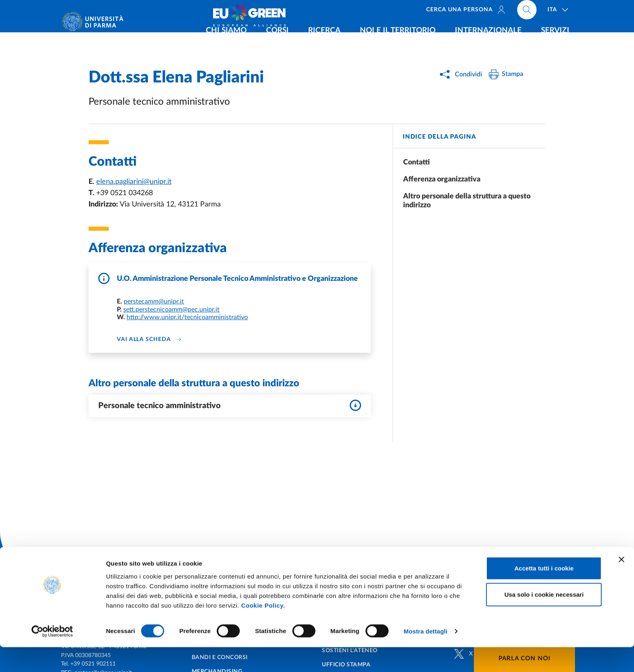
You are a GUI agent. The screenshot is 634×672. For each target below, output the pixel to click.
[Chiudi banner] (621, 584)
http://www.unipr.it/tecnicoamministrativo (187, 317)
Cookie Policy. (263, 630)
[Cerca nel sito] (527, 12)
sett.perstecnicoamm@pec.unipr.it (171, 310)
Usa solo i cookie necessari (544, 619)
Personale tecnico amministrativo (230, 405)
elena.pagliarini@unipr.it (134, 182)
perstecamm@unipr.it (154, 301)
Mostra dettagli (425, 656)
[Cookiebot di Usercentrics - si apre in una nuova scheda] (52, 656)
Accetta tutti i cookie (544, 593)
